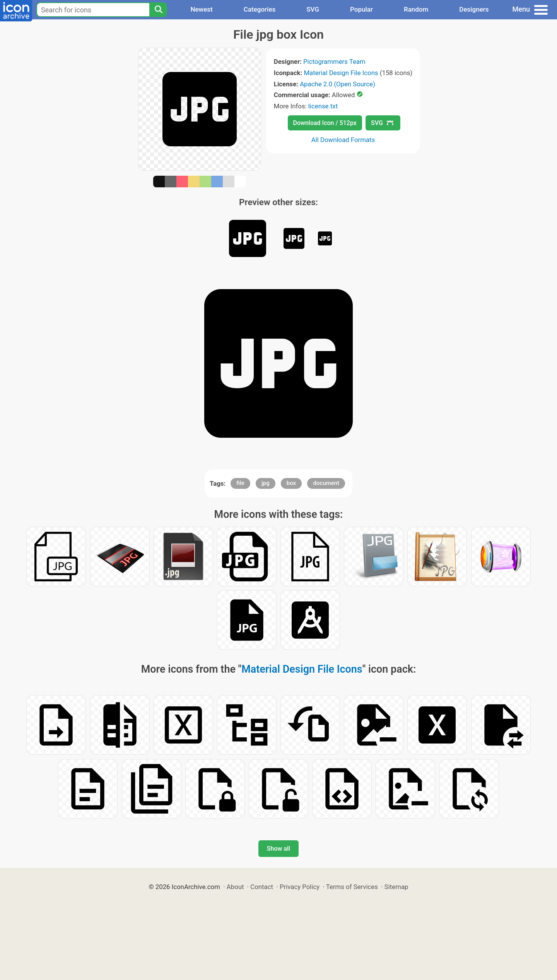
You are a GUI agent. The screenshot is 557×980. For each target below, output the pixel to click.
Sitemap (396, 887)
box (291, 483)
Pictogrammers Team (334, 62)
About (235, 887)
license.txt (323, 106)
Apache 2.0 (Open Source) (337, 84)
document (326, 483)
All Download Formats (343, 140)
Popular (361, 9)
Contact (262, 887)
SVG (313, 9)
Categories (260, 9)
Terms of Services (352, 887)
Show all (278, 849)
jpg (266, 483)
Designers (474, 9)
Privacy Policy (300, 887)
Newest (201, 9)
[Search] (158, 10)
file (240, 483)
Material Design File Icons (341, 73)
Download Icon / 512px (325, 123)
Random (416, 9)
